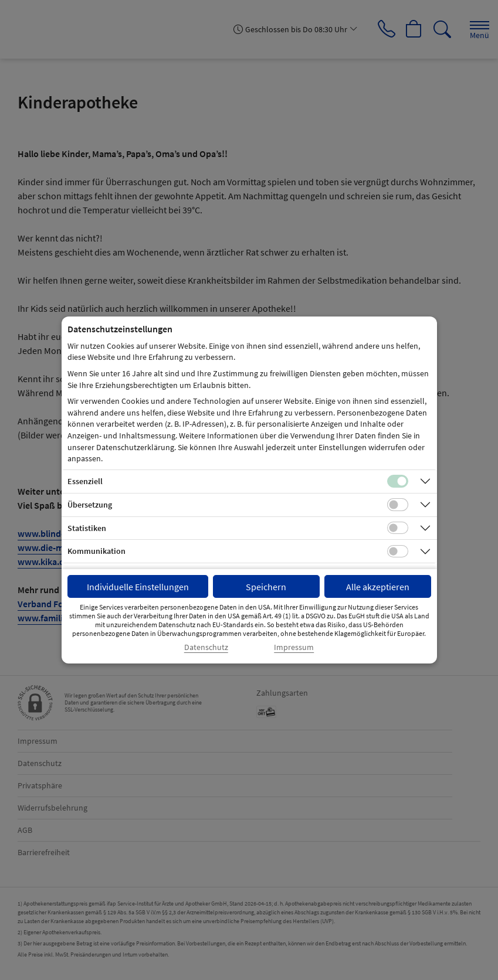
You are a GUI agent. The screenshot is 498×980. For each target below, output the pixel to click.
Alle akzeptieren (378, 587)
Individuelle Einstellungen (138, 587)
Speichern (266, 587)
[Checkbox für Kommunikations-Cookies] (398, 552)
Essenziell (85, 481)
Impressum (294, 647)
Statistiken (87, 528)
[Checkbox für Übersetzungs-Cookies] (398, 505)
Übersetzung (90, 505)
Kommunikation (96, 551)
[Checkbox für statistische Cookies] (398, 528)
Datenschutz (206, 647)
